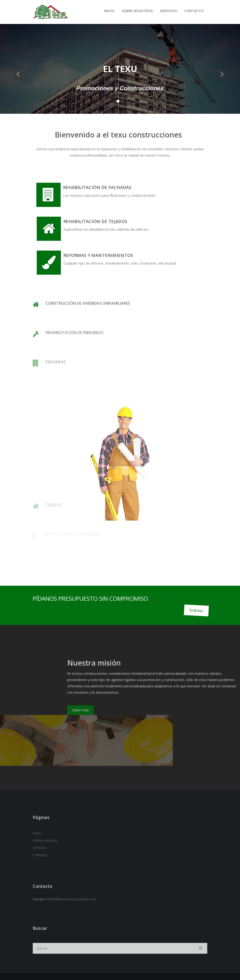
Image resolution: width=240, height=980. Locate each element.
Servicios (168, 11)
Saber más (169, 710)
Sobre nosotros (137, 11)
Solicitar (196, 610)
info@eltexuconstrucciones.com (71, 916)
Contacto (194, 11)
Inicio (109, 11)
